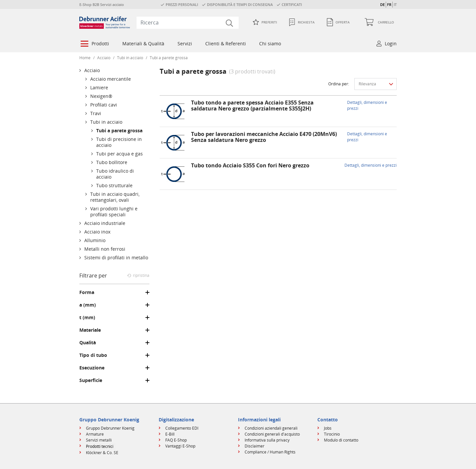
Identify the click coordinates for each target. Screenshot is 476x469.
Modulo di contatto (341, 440)
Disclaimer (255, 446)
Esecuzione (92, 368)
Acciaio (104, 58)
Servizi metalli (99, 440)
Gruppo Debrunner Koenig (110, 428)
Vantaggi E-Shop (180, 446)
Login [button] (391, 43)
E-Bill (170, 434)
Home (85, 58)
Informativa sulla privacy (267, 440)
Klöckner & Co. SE (102, 453)
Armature (95, 434)
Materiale (90, 330)
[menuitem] (94, 44)
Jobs (328, 428)
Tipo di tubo (93, 355)
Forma (87, 292)
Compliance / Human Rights (270, 452)
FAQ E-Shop (176, 440)
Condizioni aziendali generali (271, 428)
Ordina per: (339, 84)
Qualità (88, 343)
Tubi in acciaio (130, 58)
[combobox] (188, 22)
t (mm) (87, 318)
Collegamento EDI (182, 428)
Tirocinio (332, 434)
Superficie (91, 380)
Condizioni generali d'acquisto (272, 434)
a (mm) (88, 305)
